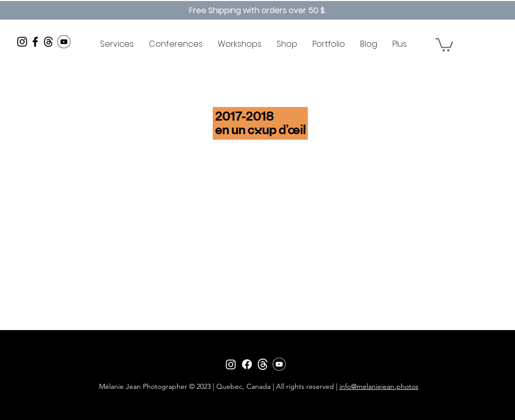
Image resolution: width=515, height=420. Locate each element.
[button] (444, 44)
